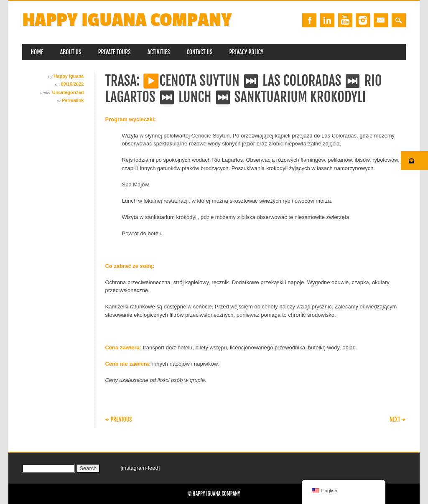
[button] (414, 161)
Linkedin (327, 20)
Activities (159, 52)
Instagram (363, 20)
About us (71, 52)
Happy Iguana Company (127, 20)
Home (37, 52)
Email (381, 20)
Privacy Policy (246, 52)
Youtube (345, 20)
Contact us (199, 52)
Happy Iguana (69, 76)
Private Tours (115, 52)
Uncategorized (68, 92)
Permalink (73, 100)
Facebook (309, 20)
